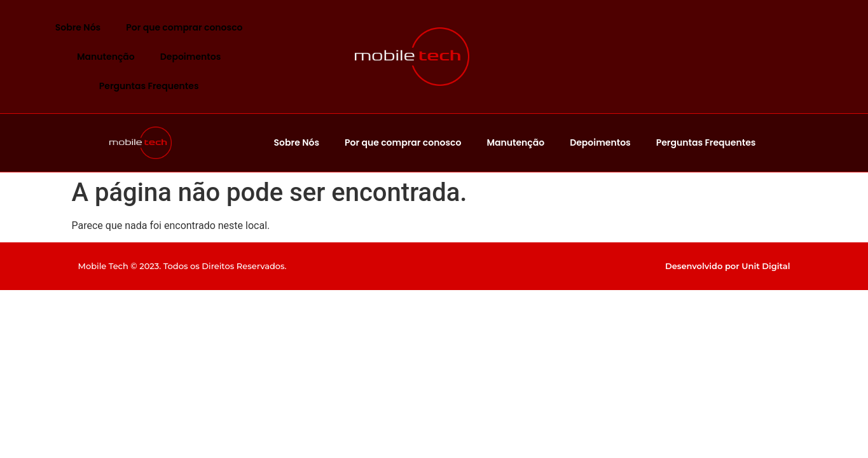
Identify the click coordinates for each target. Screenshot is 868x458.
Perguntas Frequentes (149, 86)
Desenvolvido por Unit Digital (728, 266)
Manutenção (106, 57)
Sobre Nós (78, 27)
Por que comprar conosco (184, 27)
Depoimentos (191, 57)
